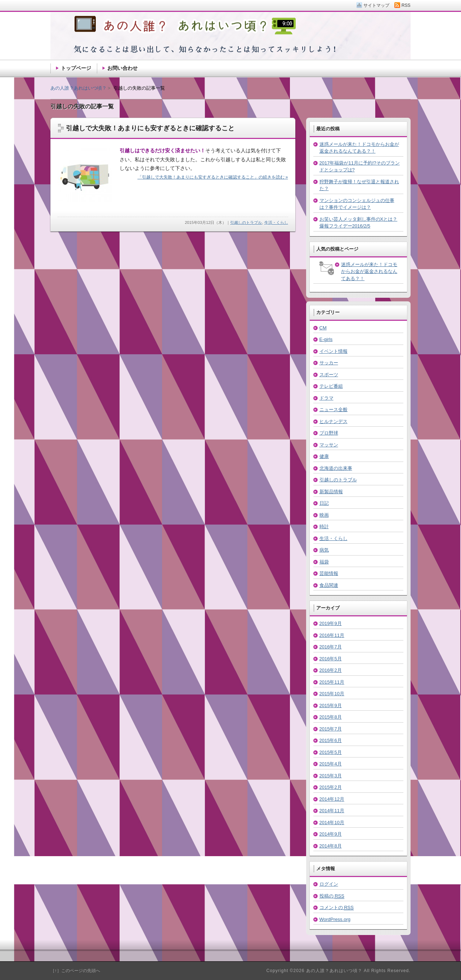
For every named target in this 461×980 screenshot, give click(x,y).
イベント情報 (334, 351)
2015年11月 (332, 682)
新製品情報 (331, 492)
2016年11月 (332, 635)
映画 (324, 515)
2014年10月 (332, 822)
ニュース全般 (334, 410)
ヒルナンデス (334, 421)
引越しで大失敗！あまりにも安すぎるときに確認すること (150, 128)
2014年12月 (332, 799)
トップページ (76, 68)
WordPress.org (335, 919)
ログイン (329, 884)
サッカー (329, 363)
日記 (324, 503)
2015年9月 (331, 705)
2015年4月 (331, 764)
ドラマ (326, 398)
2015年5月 (331, 752)
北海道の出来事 (336, 468)
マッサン (329, 445)
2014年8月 (331, 846)
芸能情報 (329, 573)
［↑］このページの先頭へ (75, 971)
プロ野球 (329, 433)
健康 (324, 456)
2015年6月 (331, 740)
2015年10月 (332, 694)
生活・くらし (276, 222)
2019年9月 (331, 623)
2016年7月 (331, 647)
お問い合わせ (122, 68)
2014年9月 (331, 834)
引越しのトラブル (246, 222)
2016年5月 (331, 659)
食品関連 (329, 585)
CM (323, 328)
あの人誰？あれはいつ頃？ (79, 88)
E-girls (326, 339)
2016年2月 (331, 670)
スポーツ (329, 375)
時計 (324, 527)
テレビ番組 (331, 386)
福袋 (324, 562)
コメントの (337, 908)
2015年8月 (331, 717)
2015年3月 (331, 776)
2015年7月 (331, 729)
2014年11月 (332, 811)
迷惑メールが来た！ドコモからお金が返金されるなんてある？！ (369, 271)
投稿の (332, 896)
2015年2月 (331, 787)
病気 (324, 550)
